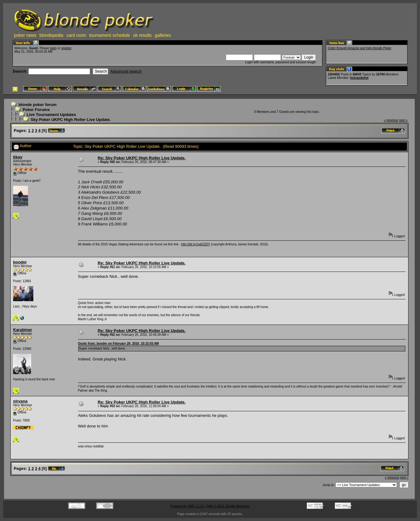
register (66, 48)
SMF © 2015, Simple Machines (228, 506)
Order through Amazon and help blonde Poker (360, 48)
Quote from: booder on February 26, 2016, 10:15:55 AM (118, 343)
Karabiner (23, 330)
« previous (391, 120)
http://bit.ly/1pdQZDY (196, 244)
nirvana (20, 401)
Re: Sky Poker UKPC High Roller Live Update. (142, 158)
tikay (18, 157)
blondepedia (51, 35)
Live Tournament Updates (51, 115)
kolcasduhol (359, 78)
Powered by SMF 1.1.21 (187, 506)
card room (76, 35)
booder (20, 262)
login (53, 48)
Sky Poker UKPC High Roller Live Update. (71, 120)
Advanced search (126, 71)
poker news (25, 35)
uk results (142, 35)
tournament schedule (110, 35)
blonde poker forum (37, 105)
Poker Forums (36, 110)
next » (403, 120)
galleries (163, 35)
